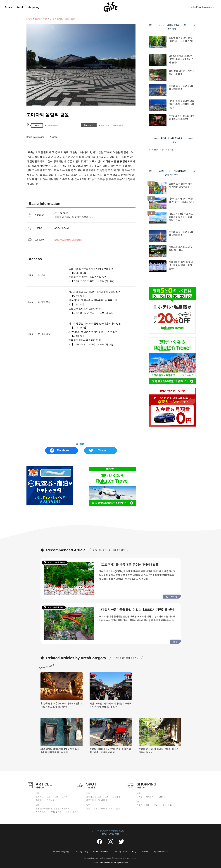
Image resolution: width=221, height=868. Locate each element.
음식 (67, 812)
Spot (20, 7)
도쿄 (45, 19)
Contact (144, 852)
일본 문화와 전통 (43, 809)
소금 (163, 805)
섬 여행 (170, 150)
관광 (88, 809)
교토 (56, 797)
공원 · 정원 (105, 125)
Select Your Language (202, 7)
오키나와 (51, 800)
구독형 (140, 797)
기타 (170, 805)
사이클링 (154, 150)
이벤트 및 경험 (56, 812)
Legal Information (160, 852)
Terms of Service (100, 852)
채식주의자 (151, 797)
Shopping (33, 7)
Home (29, 19)
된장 (148, 805)
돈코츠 (140, 805)
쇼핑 (75, 812)
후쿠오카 (40, 800)
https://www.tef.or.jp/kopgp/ (68, 240)
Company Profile (120, 852)
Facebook (63, 451)
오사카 (65, 797)
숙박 (110, 809)
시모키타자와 (52, 125)
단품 (161, 797)
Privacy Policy (82, 852)
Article (9, 7)
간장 (155, 805)
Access (54, 137)
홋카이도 (40, 797)
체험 (95, 809)
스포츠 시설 (118, 125)
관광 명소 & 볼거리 (62, 809)
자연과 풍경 (41, 812)
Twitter (102, 451)
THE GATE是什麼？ (62, 852)
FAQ (134, 852)
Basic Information (36, 137)
